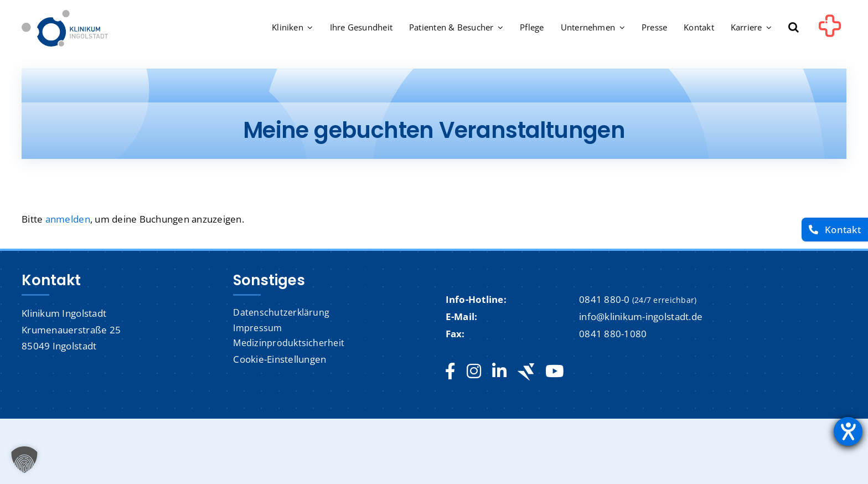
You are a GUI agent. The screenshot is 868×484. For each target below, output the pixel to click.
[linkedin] (499, 372)
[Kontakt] (835, 230)
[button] (794, 28)
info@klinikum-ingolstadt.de (641, 316)
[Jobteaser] (526, 372)
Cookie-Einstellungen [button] (280, 359)
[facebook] (450, 372)
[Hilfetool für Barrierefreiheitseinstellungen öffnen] (848, 431)
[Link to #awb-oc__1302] (830, 30)
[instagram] (474, 372)
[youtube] (554, 372)
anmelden (68, 219)
